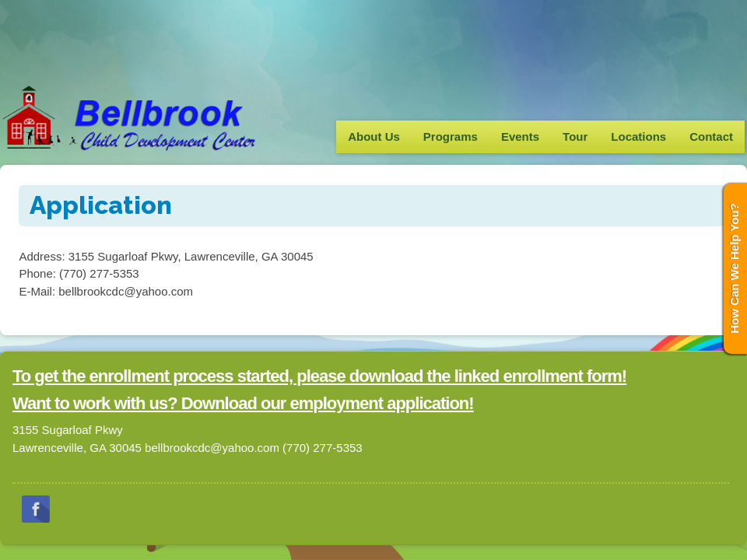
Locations (638, 136)
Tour (575, 136)
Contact (711, 136)
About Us (374, 136)
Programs (451, 136)
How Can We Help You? (734, 268)
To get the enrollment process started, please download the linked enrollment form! (319, 376)
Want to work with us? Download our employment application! (243, 403)
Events (520, 136)
